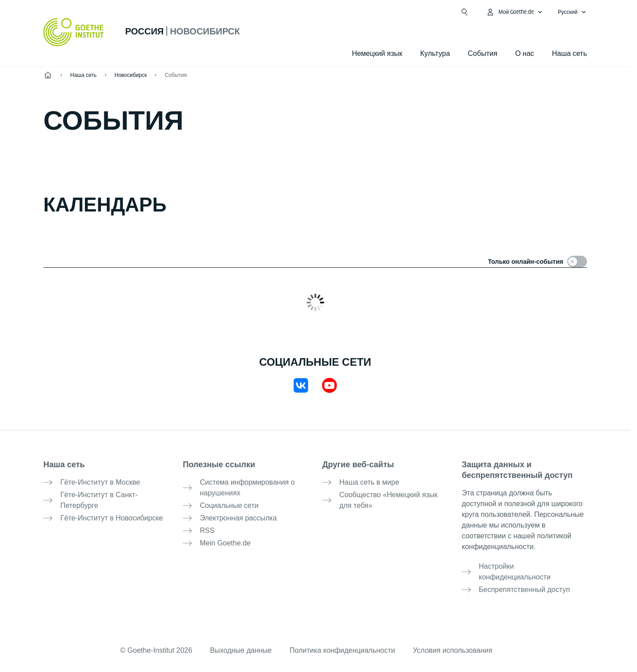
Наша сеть (570, 53)
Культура (435, 53)
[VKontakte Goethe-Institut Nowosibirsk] (301, 385)
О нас (525, 53)
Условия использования (453, 650)
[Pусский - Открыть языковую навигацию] (572, 12)
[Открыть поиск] (464, 12)
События (176, 75)
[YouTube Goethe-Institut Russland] (329, 385)
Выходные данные (241, 650)
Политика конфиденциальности (342, 650)
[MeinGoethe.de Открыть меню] (515, 12)
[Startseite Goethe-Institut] (74, 32)
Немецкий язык (377, 53)
